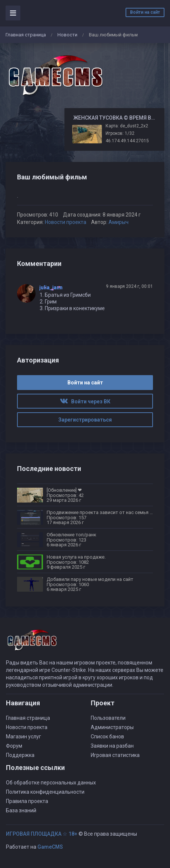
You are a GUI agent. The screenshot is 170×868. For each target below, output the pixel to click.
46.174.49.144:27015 (127, 141)
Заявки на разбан (112, 746)
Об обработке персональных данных (51, 783)
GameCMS (50, 847)
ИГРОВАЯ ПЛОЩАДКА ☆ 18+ (42, 834)
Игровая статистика (115, 755)
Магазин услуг (24, 737)
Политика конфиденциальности (45, 792)
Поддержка (20, 755)
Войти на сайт (145, 12)
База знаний (21, 810)
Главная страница (26, 35)
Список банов (107, 737)
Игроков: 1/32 (120, 133)
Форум (14, 746)
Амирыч (119, 222)
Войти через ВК (85, 402)
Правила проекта (27, 801)
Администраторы (112, 727)
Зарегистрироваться (85, 420)
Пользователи (108, 718)
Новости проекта (66, 222)
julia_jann (51, 287)
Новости (67, 35)
